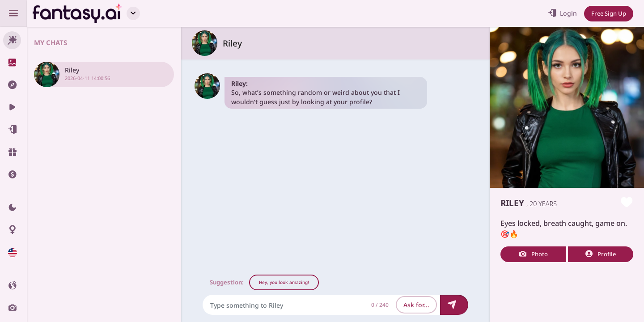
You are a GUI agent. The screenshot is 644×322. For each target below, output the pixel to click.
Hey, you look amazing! (284, 282)
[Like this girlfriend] (627, 203)
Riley (232, 43)
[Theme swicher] (13, 208)
